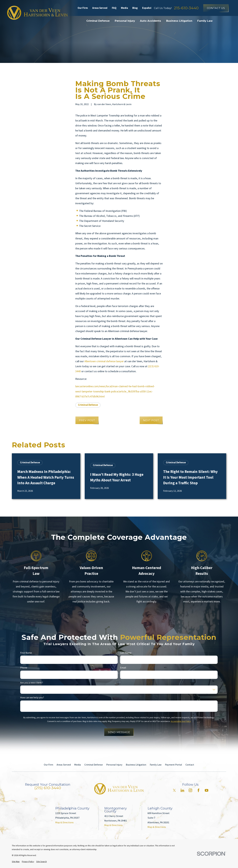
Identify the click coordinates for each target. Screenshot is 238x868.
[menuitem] (16, 862)
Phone (24, 668)
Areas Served (100, 8)
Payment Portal (173, 765)
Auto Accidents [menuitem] (150, 21)
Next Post (151, 420)
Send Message (119, 732)
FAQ (114, 8)
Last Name (126, 653)
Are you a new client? (32, 683)
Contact (190, 765)
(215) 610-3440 (48, 788)
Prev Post (87, 420)
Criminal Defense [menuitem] (98, 21)
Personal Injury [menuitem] (125, 21)
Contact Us (216, 8)
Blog (135, 8)
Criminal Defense (88, 405)
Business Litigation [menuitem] (179, 21)
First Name (26, 653)
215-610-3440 (186, 8)
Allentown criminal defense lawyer (104, 361)
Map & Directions (64, 822)
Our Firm (83, 8)
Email (123, 668)
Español (147, 8)
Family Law (156, 765)
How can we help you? (32, 698)
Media (124, 8)
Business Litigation (136, 765)
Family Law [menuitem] (205, 21)
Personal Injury (114, 765)
